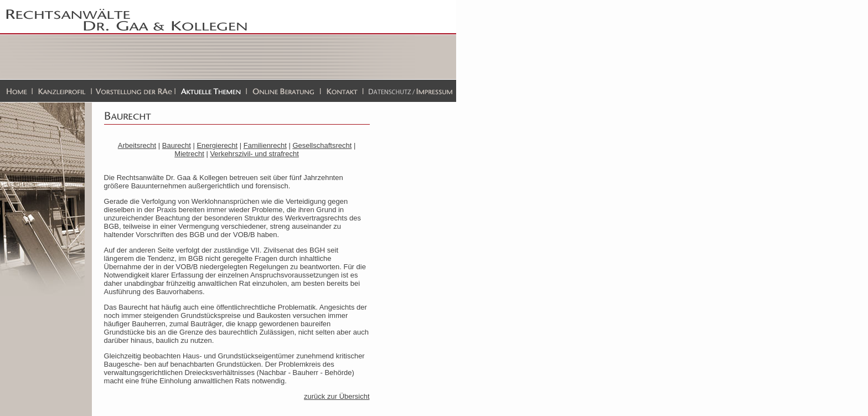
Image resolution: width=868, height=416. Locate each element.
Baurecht (177, 145)
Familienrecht (265, 145)
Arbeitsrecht (137, 145)
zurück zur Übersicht (337, 396)
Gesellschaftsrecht (322, 145)
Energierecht (217, 145)
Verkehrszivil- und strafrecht (254, 154)
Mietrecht (189, 154)
